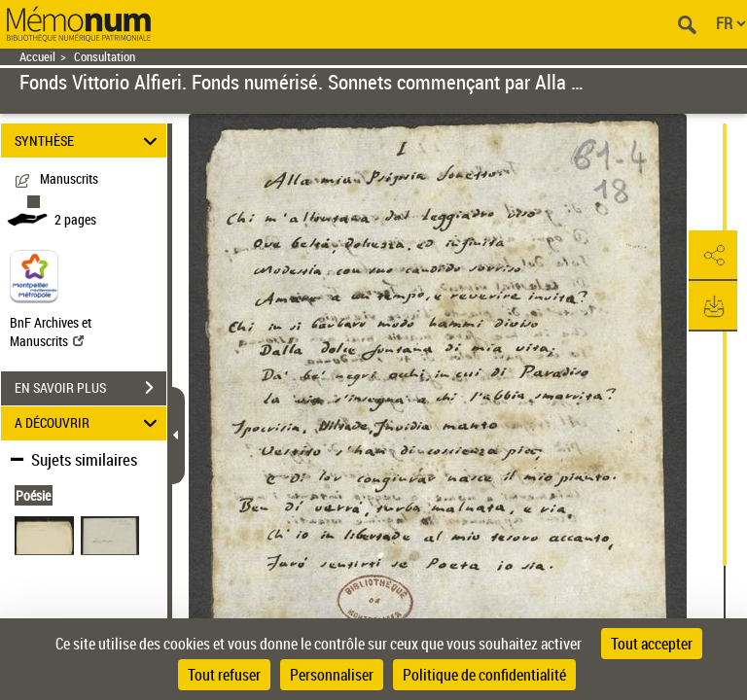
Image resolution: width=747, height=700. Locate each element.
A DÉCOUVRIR (89, 423)
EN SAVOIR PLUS (90, 388)
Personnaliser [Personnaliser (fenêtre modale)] (332, 675)
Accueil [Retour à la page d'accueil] (37, 57)
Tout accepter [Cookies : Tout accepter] (652, 644)
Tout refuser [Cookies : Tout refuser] (224, 675)
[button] (713, 256)
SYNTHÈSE (89, 140)
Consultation (105, 57)
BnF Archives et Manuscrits (51, 332)
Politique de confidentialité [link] (484, 675)
